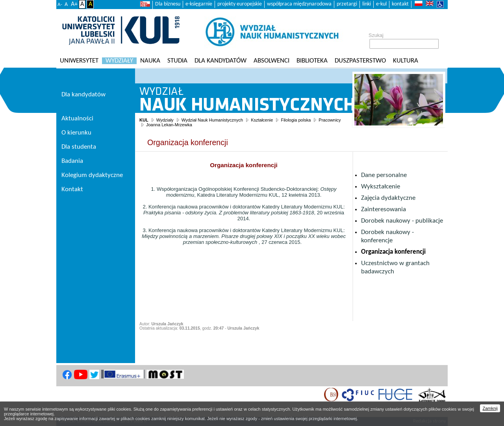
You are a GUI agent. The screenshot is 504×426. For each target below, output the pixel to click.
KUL (144, 120)
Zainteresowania (384, 209)
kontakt (400, 4)
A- (60, 5)
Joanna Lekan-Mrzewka (169, 125)
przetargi (347, 4)
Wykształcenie (381, 187)
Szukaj (376, 35)
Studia (177, 61)
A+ (74, 4)
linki (367, 4)
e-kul (381, 4)
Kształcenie (262, 120)
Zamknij (490, 408)
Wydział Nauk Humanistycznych (212, 120)
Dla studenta (79, 147)
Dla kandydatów (220, 61)
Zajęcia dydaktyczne (388, 198)
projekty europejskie (240, 4)
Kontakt (72, 189)
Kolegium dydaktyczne (92, 175)
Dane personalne (384, 175)
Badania (72, 161)
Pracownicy (330, 120)
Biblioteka (312, 61)
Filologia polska (296, 120)
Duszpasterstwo (360, 61)
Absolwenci (271, 61)
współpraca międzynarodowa (299, 4)
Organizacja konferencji (393, 252)
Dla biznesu (168, 4)
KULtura (406, 61)
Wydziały (119, 61)
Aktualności (77, 119)
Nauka (150, 61)
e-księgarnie (199, 4)
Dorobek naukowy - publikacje (402, 221)
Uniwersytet (79, 61)
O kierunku (76, 133)
